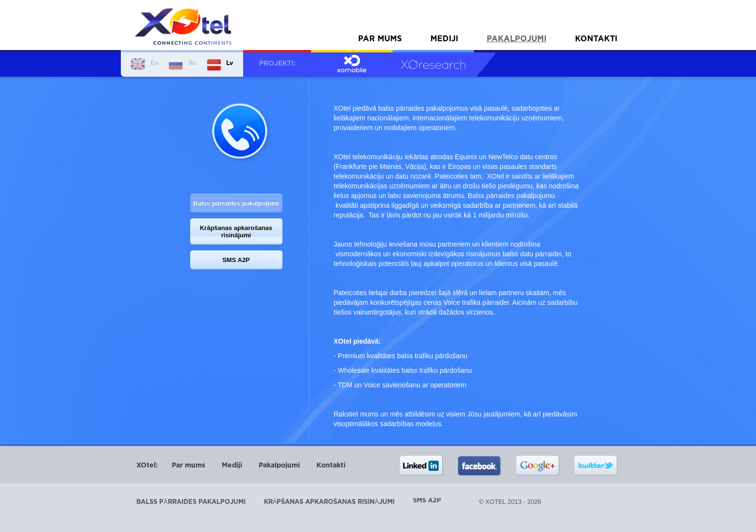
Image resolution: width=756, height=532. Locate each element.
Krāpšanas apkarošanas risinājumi (236, 232)
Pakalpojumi (517, 39)
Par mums (380, 39)
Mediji (444, 39)
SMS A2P (236, 260)
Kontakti (596, 39)
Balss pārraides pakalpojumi (236, 203)
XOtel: (147, 465)
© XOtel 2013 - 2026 (510, 502)
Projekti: (277, 64)
